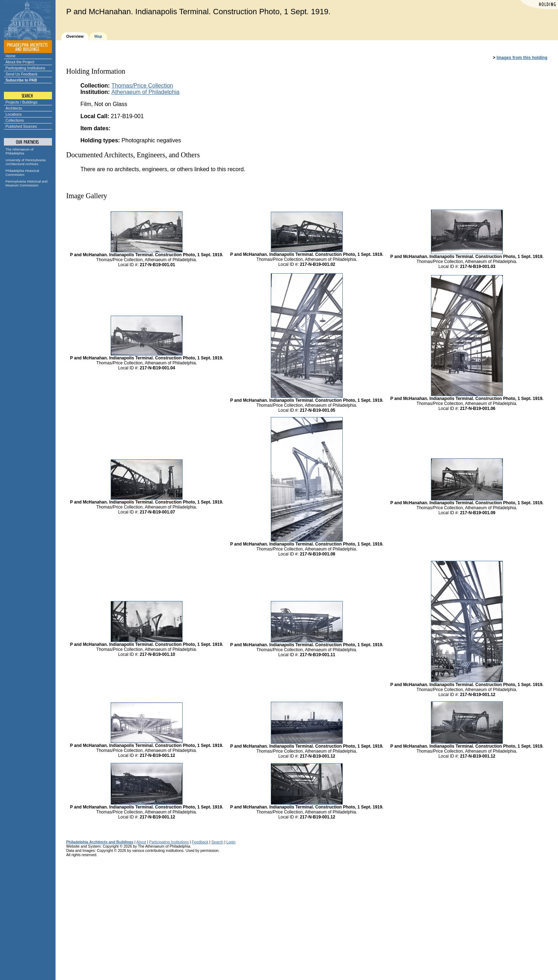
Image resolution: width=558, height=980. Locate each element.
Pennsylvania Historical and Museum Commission (27, 183)
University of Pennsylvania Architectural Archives (26, 162)
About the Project (20, 62)
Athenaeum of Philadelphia (145, 92)
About (141, 842)
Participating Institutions (25, 68)
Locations (14, 114)
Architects (14, 108)
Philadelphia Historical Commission (22, 173)
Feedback (200, 842)
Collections (15, 120)
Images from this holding (522, 58)
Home (11, 56)
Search (217, 842)
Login (231, 842)
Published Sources (21, 126)
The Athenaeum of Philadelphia (20, 151)
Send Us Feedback (22, 74)
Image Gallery (87, 196)
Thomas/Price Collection (142, 86)
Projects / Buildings (22, 102)
